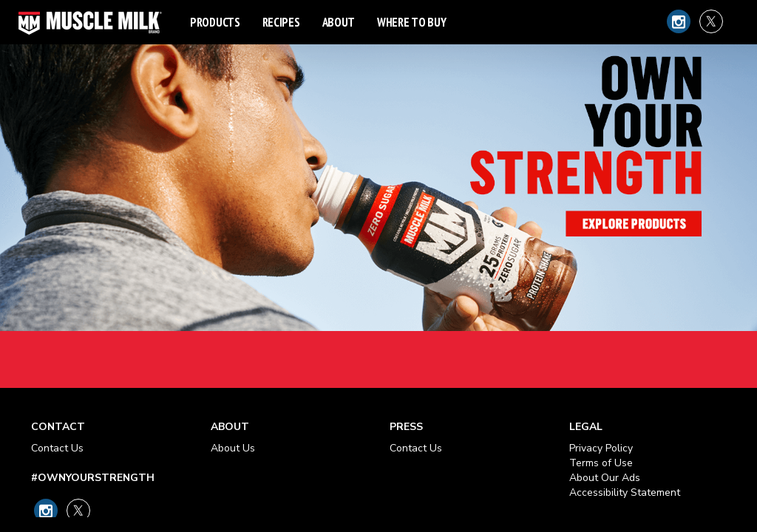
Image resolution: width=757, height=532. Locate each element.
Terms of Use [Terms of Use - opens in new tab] (601, 463)
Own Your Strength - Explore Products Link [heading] (378, 194)
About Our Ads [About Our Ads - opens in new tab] (605, 478)
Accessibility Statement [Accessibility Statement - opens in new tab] (625, 492)
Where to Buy (411, 22)
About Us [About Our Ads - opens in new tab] (233, 448)
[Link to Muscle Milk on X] (711, 21)
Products (215, 22)
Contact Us (57, 448)
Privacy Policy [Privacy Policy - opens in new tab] (601, 448)
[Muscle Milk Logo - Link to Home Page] (90, 22)
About (339, 22)
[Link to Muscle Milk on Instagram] (679, 21)
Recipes (281, 22)
